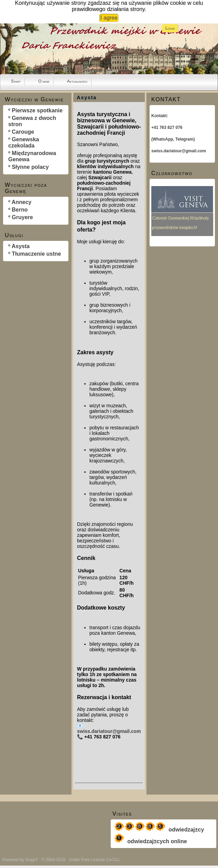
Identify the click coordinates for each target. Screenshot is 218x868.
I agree (109, 18)
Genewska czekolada (24, 142)
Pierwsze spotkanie (37, 110)
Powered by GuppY (21, 860)
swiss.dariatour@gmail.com (109, 731)
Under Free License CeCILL (95, 860)
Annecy (22, 202)
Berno (20, 210)
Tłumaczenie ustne (36, 254)
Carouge (23, 132)
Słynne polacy (30, 167)
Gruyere (22, 217)
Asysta (21, 246)
